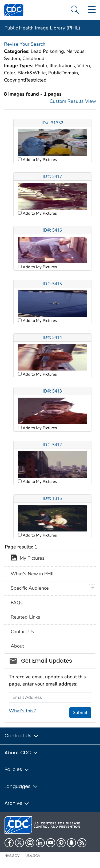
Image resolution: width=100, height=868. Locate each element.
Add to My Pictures (39, 160)
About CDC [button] (21, 753)
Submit (80, 712)
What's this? (22, 711)
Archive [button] (17, 803)
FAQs (17, 603)
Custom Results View (73, 101)
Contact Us (22, 632)
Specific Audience (30, 588)
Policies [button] (17, 769)
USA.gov (33, 856)
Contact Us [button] (22, 736)
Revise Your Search (25, 44)
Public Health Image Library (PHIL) (42, 28)
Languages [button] (21, 786)
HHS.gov (12, 856)
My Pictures (28, 559)
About (17, 646)
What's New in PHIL (33, 574)
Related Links (25, 617)
